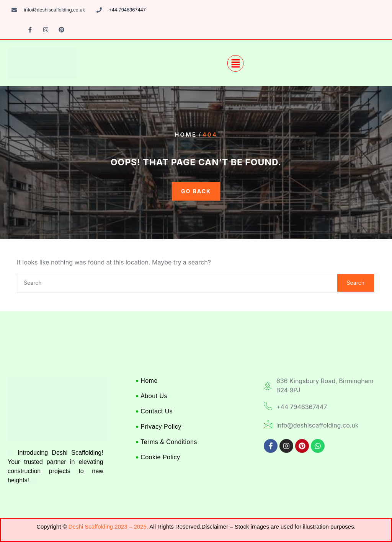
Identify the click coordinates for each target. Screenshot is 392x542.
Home (186, 135)
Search (356, 283)
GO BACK (196, 191)
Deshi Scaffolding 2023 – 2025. (108, 526)
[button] (235, 63)
